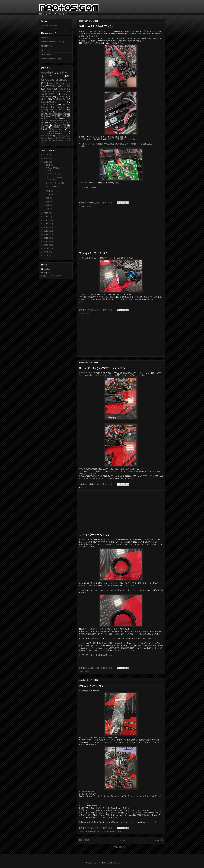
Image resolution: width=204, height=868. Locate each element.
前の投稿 (159, 840)
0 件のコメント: (107, 203)
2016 (46, 220)
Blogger (116, 863)
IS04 (51, 123)
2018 (46, 213)
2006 (46, 256)
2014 (46, 227)
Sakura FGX (53, 131)
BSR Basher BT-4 (49, 116)
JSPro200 (53, 114)
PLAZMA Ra (59, 99)
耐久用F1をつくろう (54, 129)
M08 (43, 136)
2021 (46, 155)
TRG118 (45, 46)
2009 (46, 245)
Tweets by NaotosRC (50, 25)
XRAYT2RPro (48, 105)
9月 (48, 198)
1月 (48, 209)
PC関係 (50, 89)
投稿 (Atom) (123, 847)
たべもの (61, 107)
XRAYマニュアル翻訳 (50, 118)
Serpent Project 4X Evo (94, 831)
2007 (46, 252)
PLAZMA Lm (47, 112)
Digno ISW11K (60, 140)
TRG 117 (54, 134)
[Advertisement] (121, 229)
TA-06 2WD (48, 94)
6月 (48, 202)
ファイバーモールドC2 (94, 535)
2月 (48, 205)
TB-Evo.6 (54, 86)
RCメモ (65, 136)
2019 (46, 162)
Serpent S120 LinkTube (53, 92)
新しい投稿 (84, 840)
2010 (46, 242)
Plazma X (62, 110)
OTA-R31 (44, 134)
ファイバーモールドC (93, 253)
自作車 (64, 116)
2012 (46, 234)
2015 (46, 224)
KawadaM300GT (49, 102)
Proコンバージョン (92, 686)
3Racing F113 (47, 110)
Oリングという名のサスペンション (102, 368)
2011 (46, 238)
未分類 (67, 86)
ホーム (122, 840)
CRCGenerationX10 (54, 80)
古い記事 (53, 83)
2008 (46, 249)
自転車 (62, 89)
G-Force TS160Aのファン (96, 26)
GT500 (64, 114)
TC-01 (66, 132)
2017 (46, 217)
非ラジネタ (56, 74)
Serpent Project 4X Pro (112, 831)
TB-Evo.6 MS (60, 125)
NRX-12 (44, 127)
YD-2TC (67, 127)
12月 (48, 165)
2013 (46, 231)
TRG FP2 (88, 488)
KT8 (57, 136)
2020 (46, 158)
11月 (48, 191)
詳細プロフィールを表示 (51, 276)
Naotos (47, 269)
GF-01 (50, 136)
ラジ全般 (88, 206)
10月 (48, 195)
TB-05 (87, 313)
